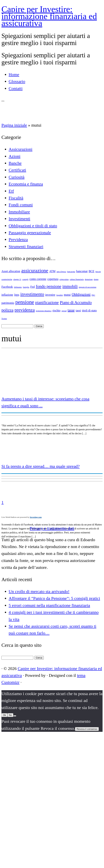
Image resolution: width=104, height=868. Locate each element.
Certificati (17, 170)
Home (14, 75)
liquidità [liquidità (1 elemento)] (60, 295)
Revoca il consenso (87, 729)
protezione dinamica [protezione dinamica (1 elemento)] (44, 311)
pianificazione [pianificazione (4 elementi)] (47, 302)
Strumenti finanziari (26, 247)
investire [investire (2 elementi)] (50, 295)
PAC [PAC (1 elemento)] (93, 295)
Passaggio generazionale (30, 233)
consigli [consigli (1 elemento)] (25, 279)
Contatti (16, 88)
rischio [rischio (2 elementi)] (56, 311)
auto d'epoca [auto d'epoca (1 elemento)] (61, 272)
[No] (15, 716)
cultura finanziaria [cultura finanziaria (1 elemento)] (77, 279)
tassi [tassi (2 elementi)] (78, 311)
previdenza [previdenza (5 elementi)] (25, 310)
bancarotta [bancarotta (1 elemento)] (71, 272)
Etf (11, 191)
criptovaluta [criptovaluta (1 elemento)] (64, 279)
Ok (4, 715)
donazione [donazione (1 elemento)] (89, 279)
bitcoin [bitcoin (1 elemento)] (98, 272)
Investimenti (19, 219)
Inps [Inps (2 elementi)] (17, 295)
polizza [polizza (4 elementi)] (7, 310)
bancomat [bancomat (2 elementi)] (82, 271)
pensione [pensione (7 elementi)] (25, 302)
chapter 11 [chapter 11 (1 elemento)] (17, 279)
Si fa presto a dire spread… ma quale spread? (41, 466)
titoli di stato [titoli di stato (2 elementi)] (89, 311)
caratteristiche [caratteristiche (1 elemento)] (7, 279)
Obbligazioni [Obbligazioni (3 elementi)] (81, 294)
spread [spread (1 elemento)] (64, 311)
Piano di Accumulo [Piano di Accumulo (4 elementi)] (76, 302)
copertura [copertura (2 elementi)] (53, 279)
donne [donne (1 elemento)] (96, 279)
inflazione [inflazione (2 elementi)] (7, 295)
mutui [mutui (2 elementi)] (67, 295)
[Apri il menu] (3, 101)
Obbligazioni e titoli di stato (33, 226)
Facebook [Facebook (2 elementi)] (7, 287)
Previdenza (18, 239)
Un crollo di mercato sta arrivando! (39, 591)
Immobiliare (19, 212)
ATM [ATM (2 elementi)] (52, 271)
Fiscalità (16, 198)
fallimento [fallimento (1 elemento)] (18, 287)
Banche (15, 163)
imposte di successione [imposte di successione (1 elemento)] (87, 287)
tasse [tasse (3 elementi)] (71, 310)
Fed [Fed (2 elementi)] (33, 287)
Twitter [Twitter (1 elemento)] (4, 319)
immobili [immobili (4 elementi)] (70, 286)
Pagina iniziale (14, 125)
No (10, 715)
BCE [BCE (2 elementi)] (92, 271)
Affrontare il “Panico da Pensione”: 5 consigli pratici (54, 598)
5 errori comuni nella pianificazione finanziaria (49, 605)
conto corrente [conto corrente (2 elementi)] (38, 279)
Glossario (17, 81)
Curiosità (17, 177)
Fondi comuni (21, 205)
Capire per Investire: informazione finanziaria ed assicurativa (49, 16)
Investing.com (36, 517)
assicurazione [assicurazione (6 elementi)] (35, 270)
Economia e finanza (26, 184)
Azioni (14, 156)
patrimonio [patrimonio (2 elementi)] (8, 303)
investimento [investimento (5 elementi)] (32, 294)
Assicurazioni (21, 149)
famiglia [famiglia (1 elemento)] (26, 287)
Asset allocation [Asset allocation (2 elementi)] (11, 271)
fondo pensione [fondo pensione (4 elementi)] (49, 286)
